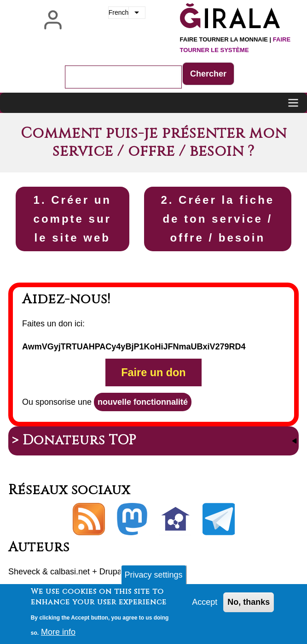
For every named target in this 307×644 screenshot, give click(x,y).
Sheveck (24, 572)
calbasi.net (70, 572)
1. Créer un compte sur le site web (72, 219)
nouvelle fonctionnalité (143, 402)
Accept (205, 606)
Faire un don (153, 372)
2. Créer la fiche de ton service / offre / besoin (217, 219)
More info (58, 635)
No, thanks (249, 606)
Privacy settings (153, 579)
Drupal (112, 572)
